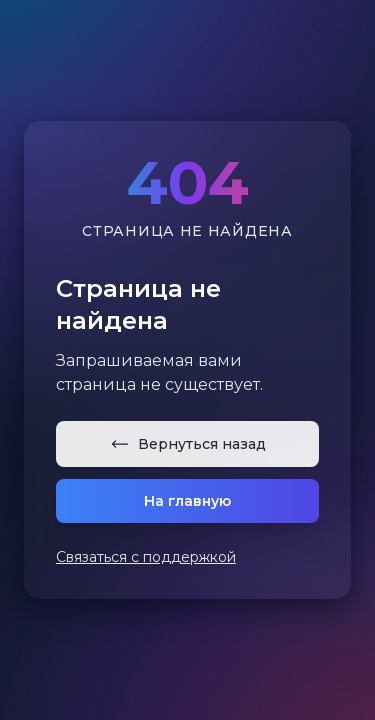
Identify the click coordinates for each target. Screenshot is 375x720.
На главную (187, 501)
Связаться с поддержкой (146, 557)
